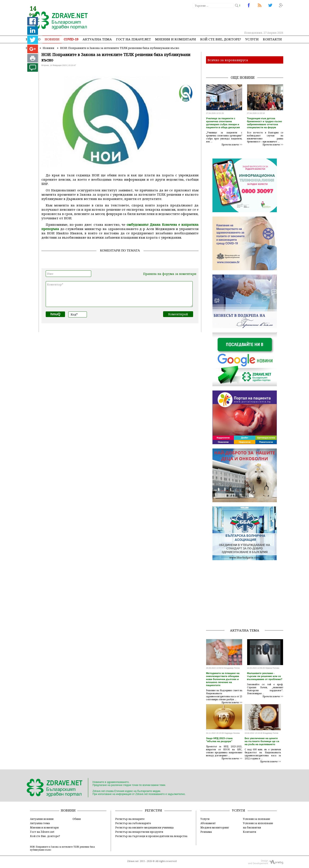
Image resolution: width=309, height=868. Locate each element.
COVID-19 (71, 39)
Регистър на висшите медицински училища (144, 827)
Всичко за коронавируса (228, 60)
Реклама (206, 832)
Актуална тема (97, 39)
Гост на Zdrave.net (42, 832)
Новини (52, 39)
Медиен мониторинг (215, 827)
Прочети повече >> (232, 145)
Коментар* (119, 294)
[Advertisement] (205, 19)
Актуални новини (42, 819)
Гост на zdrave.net (133, 39)
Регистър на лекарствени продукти (139, 832)
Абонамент (208, 823)
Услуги (252, 39)
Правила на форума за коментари (170, 274)
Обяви (77, 819)
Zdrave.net (133, 861)
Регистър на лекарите (130, 819)
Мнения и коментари (176, 39)
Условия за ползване (257, 819)
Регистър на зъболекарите (133, 823)
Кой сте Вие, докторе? (221, 39)
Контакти (272, 39)
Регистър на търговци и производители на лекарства (151, 836)
